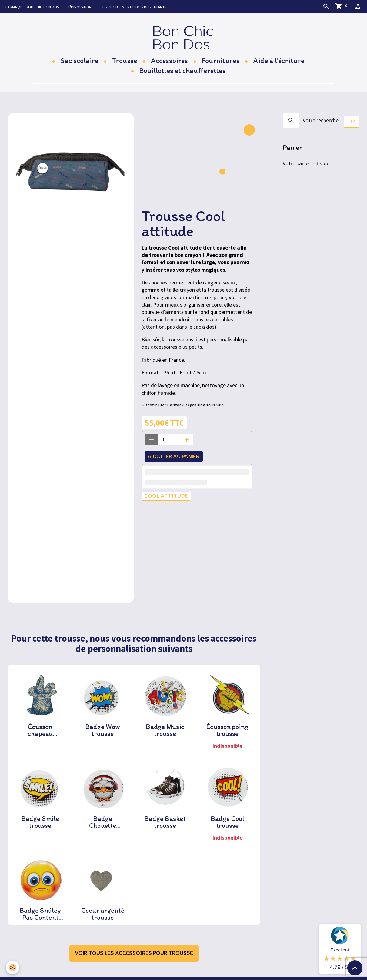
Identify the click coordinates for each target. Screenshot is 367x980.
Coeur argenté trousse (103, 919)
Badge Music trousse (165, 734)
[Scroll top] (355, 968)
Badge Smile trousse (40, 826)
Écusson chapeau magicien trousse (40, 734)
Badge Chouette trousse (103, 826)
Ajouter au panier (177, 460)
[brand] (183, 39)
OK (352, 125)
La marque (34, 7)
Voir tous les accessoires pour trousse (134, 959)
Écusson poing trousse (227, 734)
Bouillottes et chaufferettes (182, 74)
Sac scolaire (79, 64)
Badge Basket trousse (165, 826)
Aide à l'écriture (279, 64)
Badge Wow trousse (103, 734)
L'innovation (87, 7)
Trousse (124, 64)
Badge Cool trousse (228, 826)
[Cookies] (13, 967)
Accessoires (169, 64)
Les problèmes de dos (145, 7)
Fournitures (220, 64)
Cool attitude (167, 500)
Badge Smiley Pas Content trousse (40, 919)
